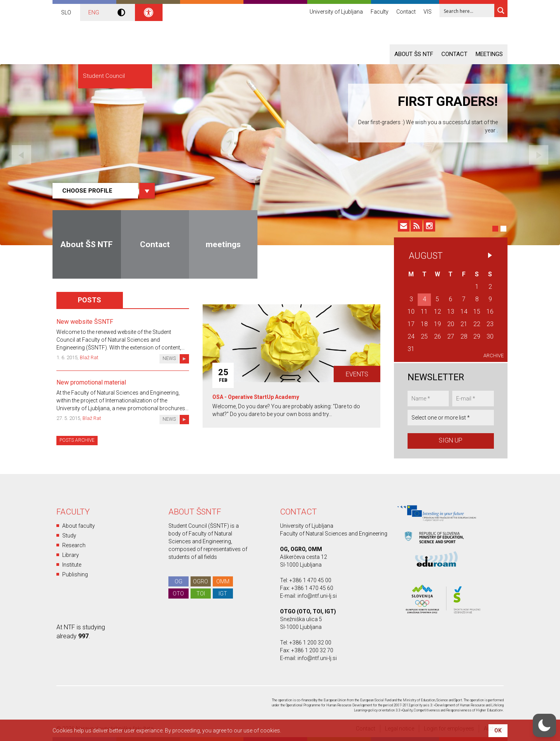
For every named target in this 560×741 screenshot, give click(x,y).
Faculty (380, 12)
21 (464, 324)
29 (477, 336)
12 (437, 312)
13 (451, 312)
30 (490, 336)
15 (477, 312)
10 (411, 312)
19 (437, 324)
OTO (178, 594)
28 (464, 336)
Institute (72, 565)
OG (178, 581)
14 (464, 312)
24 (411, 336)
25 (424, 336)
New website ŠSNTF (85, 322)
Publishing (75, 574)
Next (539, 155)
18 (424, 324)
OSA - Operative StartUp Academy (256, 397)
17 (411, 324)
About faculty (79, 526)
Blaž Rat (89, 357)
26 (437, 336)
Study (69, 536)
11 (424, 312)
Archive (493, 356)
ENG (94, 12)
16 (490, 312)
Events (357, 374)
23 (490, 324)
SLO (66, 12)
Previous (21, 155)
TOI (201, 594)
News (169, 358)
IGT (223, 594)
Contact (406, 12)
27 (451, 336)
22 (477, 324)
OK (498, 730)
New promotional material (91, 382)
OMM (223, 581)
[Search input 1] (467, 11)
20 (451, 324)
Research (74, 545)
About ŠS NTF (414, 54)
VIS (428, 12)
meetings (489, 54)
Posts (89, 300)
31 (411, 349)
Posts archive (77, 440)
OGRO (200, 581)
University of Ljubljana (336, 12)
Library (71, 555)
